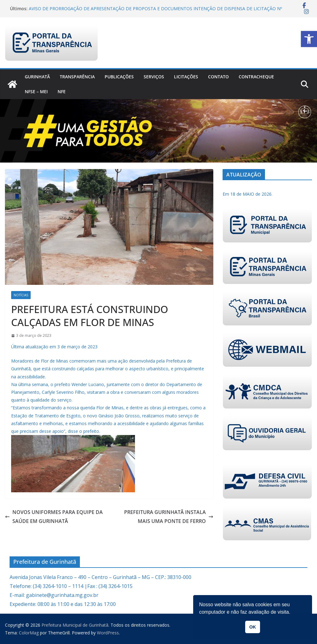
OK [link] (253, 627)
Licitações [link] (186, 77)
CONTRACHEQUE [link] (256, 77)
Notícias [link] (21, 295)
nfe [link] (62, 91)
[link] (309, 39)
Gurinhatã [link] (37, 77)
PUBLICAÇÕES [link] (119, 77)
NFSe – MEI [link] (36, 91)
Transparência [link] (77, 77)
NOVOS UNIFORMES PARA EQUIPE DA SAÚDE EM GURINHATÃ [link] (54, 517)
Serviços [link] (154, 77)
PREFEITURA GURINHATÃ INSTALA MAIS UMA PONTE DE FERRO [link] (169, 517)
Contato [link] (218, 77)
